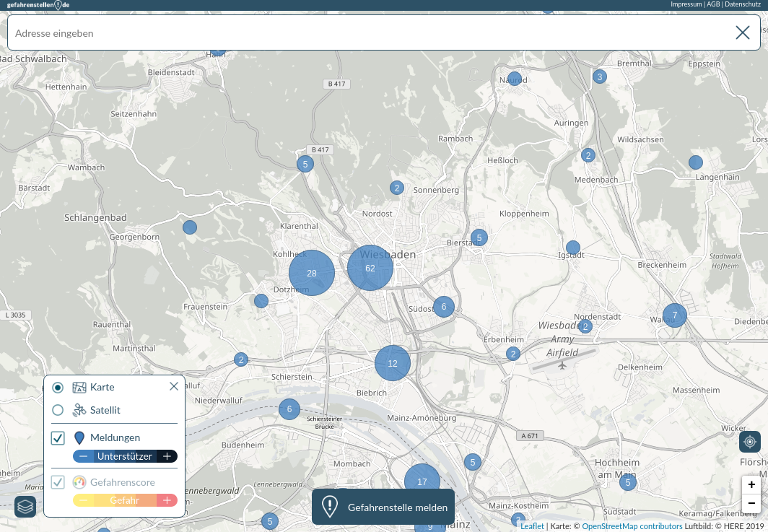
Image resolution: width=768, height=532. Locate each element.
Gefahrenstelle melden (398, 507)
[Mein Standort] (750, 442)
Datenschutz (743, 4)
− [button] (752, 504)
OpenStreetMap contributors (632, 526)
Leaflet (532, 526)
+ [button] (752, 485)
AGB (713, 4)
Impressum (687, 4)
